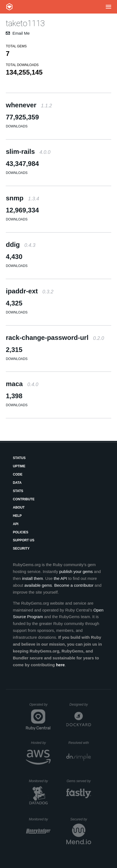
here (60, 665)
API (16, 524)
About (19, 507)
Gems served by (79, 781)
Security (21, 548)
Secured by (81, 819)
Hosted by (41, 743)
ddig (21, 245)
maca (22, 384)
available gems (38, 585)
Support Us (24, 540)
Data (17, 483)
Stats (18, 491)
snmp (22, 198)
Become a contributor (74, 585)
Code (18, 474)
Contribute (24, 499)
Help (17, 516)
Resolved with (80, 743)
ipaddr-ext (30, 291)
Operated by (40, 706)
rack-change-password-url (55, 338)
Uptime (19, 466)
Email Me (21, 33)
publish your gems (76, 571)
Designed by (80, 705)
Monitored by (40, 781)
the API (60, 578)
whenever (29, 105)
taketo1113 (25, 23)
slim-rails (28, 152)
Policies (21, 532)
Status (19, 458)
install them (32, 578)
